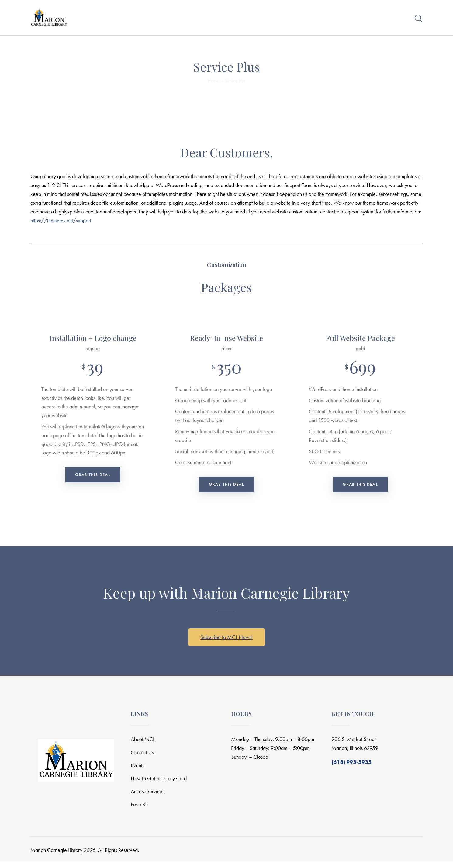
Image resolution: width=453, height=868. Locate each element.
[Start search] (418, 20)
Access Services (148, 799)
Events (138, 773)
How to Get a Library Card (161, 786)
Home (213, 84)
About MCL (144, 746)
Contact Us (143, 759)
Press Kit (140, 812)
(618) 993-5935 (351, 769)
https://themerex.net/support (62, 224)
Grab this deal (93, 481)
